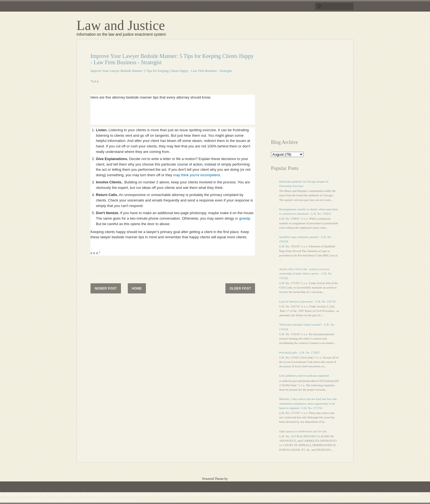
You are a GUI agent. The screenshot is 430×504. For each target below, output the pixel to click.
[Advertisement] (317, 91)
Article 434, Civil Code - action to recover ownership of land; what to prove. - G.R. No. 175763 (306, 273)
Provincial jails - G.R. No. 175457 (299, 352)
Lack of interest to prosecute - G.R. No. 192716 (307, 301)
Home (137, 289)
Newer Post (106, 289)
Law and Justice (121, 25)
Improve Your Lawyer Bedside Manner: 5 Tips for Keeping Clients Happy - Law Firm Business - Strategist (161, 71)
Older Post (240, 289)
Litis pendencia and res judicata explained (304, 376)
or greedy (242, 218)
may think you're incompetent (197, 175)
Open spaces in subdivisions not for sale (303, 431)
